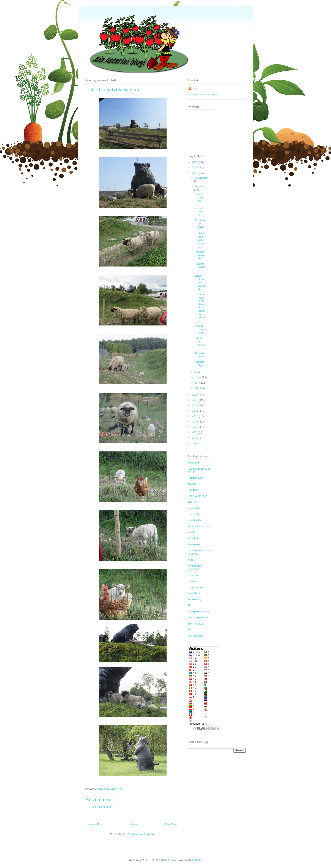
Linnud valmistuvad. (200, 329)
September (202, 178)
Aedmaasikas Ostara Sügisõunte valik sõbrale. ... (200, 233)
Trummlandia (196, 624)
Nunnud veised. (199, 212)
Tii (189, 605)
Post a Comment (101, 807)
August (199, 186)
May (198, 383)
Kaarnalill (193, 514)
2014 (195, 411)
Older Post (171, 824)
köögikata (194, 538)
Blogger (197, 860)
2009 (195, 438)
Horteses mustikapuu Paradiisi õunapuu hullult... (200, 308)
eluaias (192, 484)
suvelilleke (194, 593)
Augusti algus (199, 355)
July (198, 372)
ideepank (193, 502)
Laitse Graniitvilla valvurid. (200, 282)
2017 (195, 395)
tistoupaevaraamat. (199, 611)
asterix (196, 88)
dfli (173, 860)
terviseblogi (195, 599)
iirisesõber (194, 508)
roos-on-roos (195, 587)
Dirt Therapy (195, 478)
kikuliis (192, 532)
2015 (195, 405)
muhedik (193, 575)
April (198, 388)
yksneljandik (195, 636)
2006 (195, 443)
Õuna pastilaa (199, 197)
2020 (195, 162)
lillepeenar (194, 544)
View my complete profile (203, 94)
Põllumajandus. (200, 267)
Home (134, 824)
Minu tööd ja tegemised (195, 568)
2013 (195, 416)
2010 (195, 432)
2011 (195, 427)
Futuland (193, 490)
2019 (195, 167)
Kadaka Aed (195, 520)
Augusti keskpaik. (200, 255)
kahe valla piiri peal (199, 526)
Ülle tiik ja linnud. (200, 343)
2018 (195, 173)
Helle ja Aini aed (197, 496)
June (199, 377)
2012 (195, 422)
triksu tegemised (198, 617)
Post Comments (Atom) (141, 834)
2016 (195, 400)
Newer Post (96, 824)
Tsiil (190, 629)
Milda (191, 560)
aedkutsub (194, 463)
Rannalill (193, 581)
